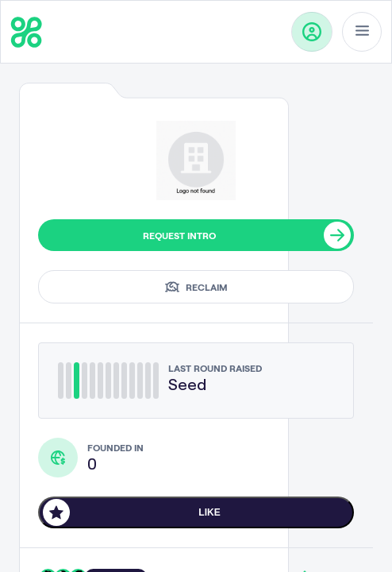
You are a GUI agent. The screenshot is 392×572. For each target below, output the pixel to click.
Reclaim (196, 287)
